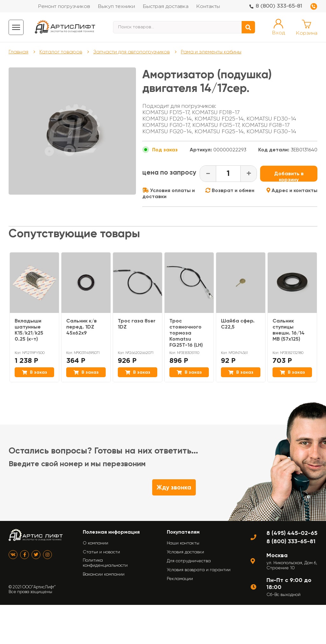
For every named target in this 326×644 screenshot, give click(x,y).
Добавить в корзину (289, 176)
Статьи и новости (101, 552)
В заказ (35, 372)
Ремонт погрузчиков (64, 7)
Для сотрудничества (189, 561)
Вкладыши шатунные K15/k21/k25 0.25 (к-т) (29, 330)
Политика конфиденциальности (105, 563)
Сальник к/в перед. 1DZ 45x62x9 (81, 327)
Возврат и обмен (230, 190)
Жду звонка (174, 487)
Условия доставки (185, 552)
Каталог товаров (61, 52)
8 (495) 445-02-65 (292, 533)
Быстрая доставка (166, 7)
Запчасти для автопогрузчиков (131, 52)
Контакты (208, 7)
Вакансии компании (104, 574)
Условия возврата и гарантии (199, 570)
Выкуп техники (116, 7)
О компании (96, 543)
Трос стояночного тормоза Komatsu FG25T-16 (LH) (186, 333)
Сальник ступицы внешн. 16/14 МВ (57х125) (289, 330)
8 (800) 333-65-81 (279, 6)
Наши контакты (183, 543)
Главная (18, 52)
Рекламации (180, 578)
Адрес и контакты (292, 190)
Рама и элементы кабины (211, 52)
